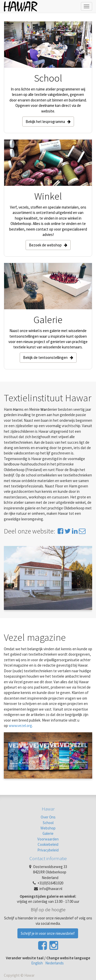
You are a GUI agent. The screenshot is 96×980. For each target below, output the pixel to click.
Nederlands (55, 963)
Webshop (48, 828)
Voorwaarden (48, 839)
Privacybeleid (48, 850)
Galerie (48, 833)
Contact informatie (48, 858)
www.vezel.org (20, 726)
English (37, 963)
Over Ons (48, 817)
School (48, 823)
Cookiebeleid (48, 844)
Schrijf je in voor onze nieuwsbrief (48, 933)
